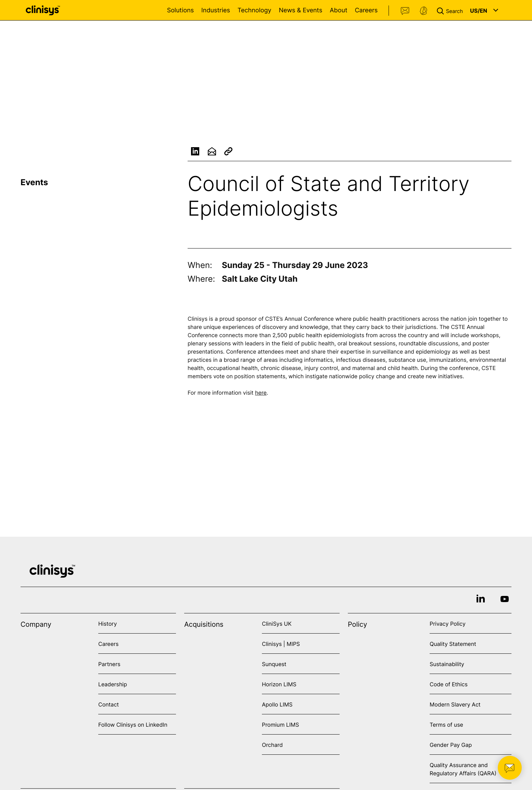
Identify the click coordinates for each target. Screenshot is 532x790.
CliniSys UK (277, 624)
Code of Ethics (449, 684)
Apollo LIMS (277, 704)
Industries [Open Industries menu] (216, 10)
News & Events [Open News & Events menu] (300, 10)
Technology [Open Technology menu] (255, 10)
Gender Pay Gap (451, 745)
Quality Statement (453, 644)
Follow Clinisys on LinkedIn (133, 725)
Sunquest (274, 664)
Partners (109, 664)
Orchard (272, 745)
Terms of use (446, 725)
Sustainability (447, 664)
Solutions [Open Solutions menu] (180, 10)
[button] (451, 10)
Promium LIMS (280, 725)
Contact (405, 11)
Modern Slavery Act (455, 704)
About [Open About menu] (338, 10)
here (261, 394)
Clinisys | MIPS (281, 644)
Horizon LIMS (279, 684)
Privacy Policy (448, 624)
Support (423, 11)
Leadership (113, 684)
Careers (366, 10)
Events (34, 182)
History (107, 624)
